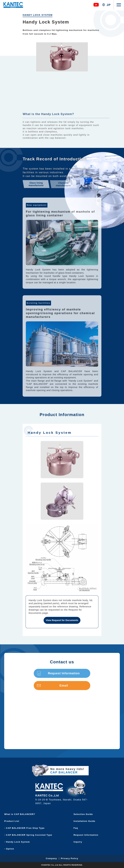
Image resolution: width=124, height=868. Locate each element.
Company (51, 858)
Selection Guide (84, 814)
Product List (13, 821)
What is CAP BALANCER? (21, 814)
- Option (10, 849)
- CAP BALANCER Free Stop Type (26, 828)
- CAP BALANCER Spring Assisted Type (29, 835)
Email (53, 685)
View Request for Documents (62, 620)
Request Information (58, 673)
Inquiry (79, 842)
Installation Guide (85, 821)
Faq (77, 828)
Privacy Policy (70, 858)
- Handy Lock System (18, 842)
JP (109, 5)
